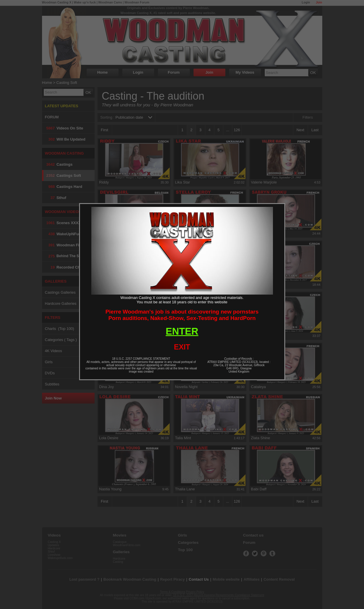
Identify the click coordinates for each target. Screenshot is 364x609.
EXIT (182, 347)
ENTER (182, 331)
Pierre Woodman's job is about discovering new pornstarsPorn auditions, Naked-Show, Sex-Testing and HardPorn (182, 315)
